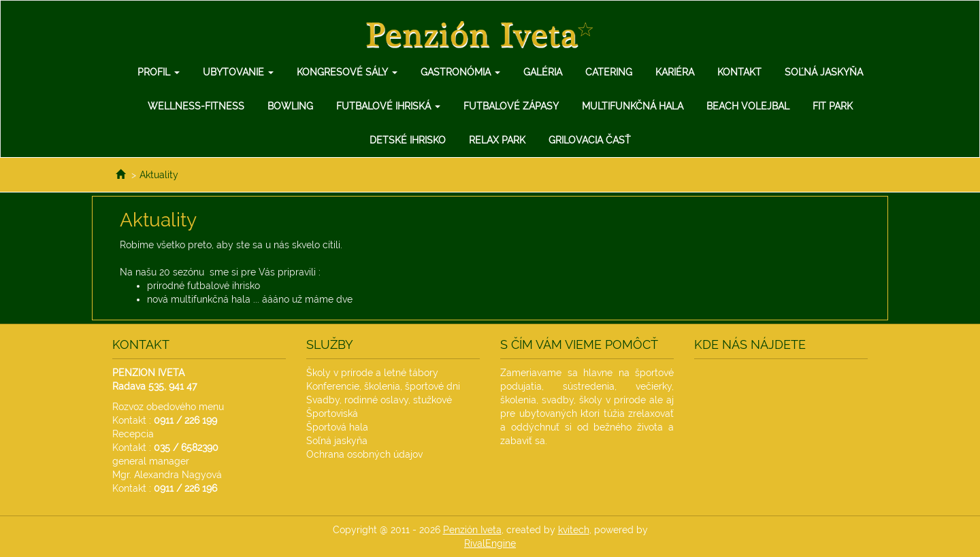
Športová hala (337, 427)
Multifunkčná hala (633, 106)
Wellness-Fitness (196, 106)
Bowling (290, 106)
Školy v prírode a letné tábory (372, 373)
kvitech (574, 530)
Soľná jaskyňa (824, 72)
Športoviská (332, 413)
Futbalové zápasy (511, 106)
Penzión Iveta (472, 530)
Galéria (543, 72)
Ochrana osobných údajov (364, 454)
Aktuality (159, 175)
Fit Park (833, 106)
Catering (609, 72)
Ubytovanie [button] (238, 72)
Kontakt (739, 72)
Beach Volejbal (748, 106)
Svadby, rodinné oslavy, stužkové (379, 400)
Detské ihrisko (408, 140)
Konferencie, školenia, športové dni (383, 386)
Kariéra (675, 72)
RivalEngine (490, 543)
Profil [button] (159, 72)
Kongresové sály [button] (347, 72)
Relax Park (497, 140)
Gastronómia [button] (460, 72)
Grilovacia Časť (590, 140)
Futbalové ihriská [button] (388, 106)
